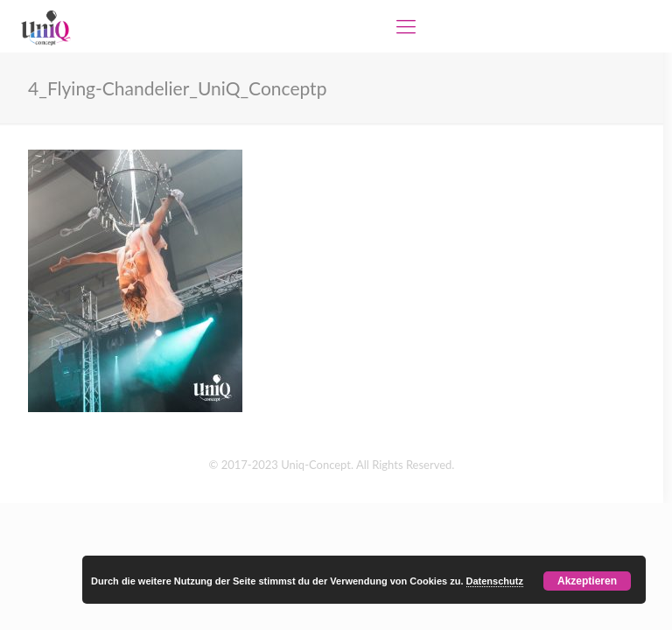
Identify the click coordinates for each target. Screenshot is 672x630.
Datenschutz (495, 581)
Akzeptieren (587, 581)
